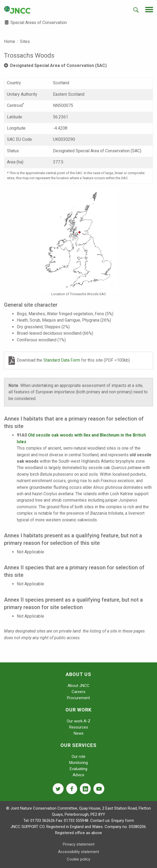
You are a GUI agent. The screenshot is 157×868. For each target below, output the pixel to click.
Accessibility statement (78, 852)
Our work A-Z (79, 721)
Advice (78, 775)
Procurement (78, 698)
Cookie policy (78, 859)
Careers (78, 692)
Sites (25, 41)
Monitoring (78, 763)
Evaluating (78, 769)
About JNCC (78, 686)
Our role (78, 757)
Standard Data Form (62, 360)
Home (10, 41)
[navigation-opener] (149, 10)
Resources (79, 727)
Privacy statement (79, 844)
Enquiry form (123, 821)
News (79, 733)
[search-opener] (136, 10)
